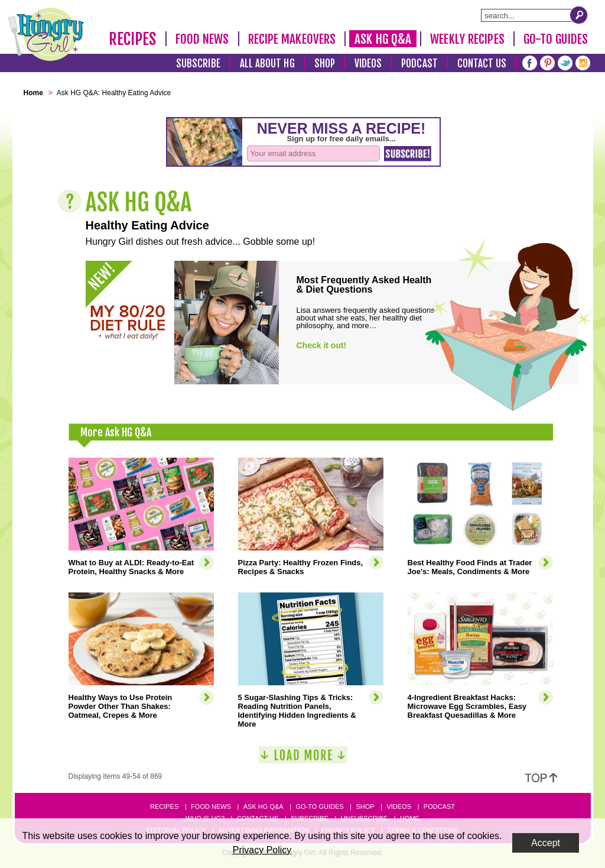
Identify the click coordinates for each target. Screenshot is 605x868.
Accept (546, 843)
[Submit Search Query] (579, 15)
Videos (368, 64)
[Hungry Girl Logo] (46, 34)
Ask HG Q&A (383, 39)
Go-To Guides (556, 39)
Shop (325, 64)
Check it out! (322, 345)
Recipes (133, 39)
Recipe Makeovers (292, 39)
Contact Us (482, 64)
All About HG (267, 64)
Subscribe (198, 64)
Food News (202, 39)
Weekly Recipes (467, 39)
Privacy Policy (262, 850)
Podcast (419, 64)
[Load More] (303, 759)
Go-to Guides (319, 807)
